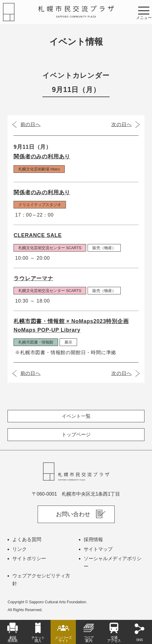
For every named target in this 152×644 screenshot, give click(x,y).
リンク (20, 549)
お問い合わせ (73, 514)
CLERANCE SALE (38, 235)
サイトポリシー (29, 558)
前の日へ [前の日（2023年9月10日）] (31, 124)
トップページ (76, 435)
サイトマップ (98, 549)
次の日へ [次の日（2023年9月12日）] (121, 124)
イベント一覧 (76, 416)
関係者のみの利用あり (42, 157)
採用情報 (93, 539)
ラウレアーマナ (33, 278)
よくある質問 (27, 539)
